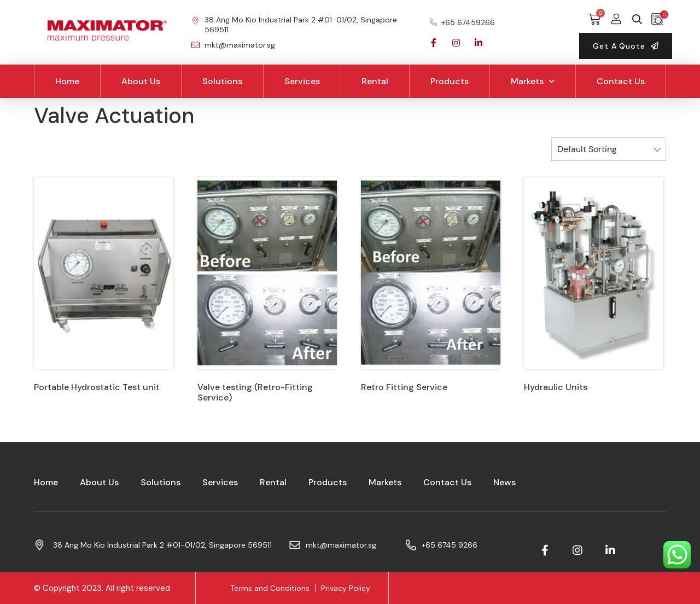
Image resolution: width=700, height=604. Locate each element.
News (504, 482)
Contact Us (621, 81)
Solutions (222, 81)
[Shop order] (609, 149)
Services (302, 81)
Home (67, 81)
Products (450, 81)
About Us (141, 81)
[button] (626, 46)
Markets (533, 81)
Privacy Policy (346, 588)
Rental (375, 81)
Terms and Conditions (270, 588)
